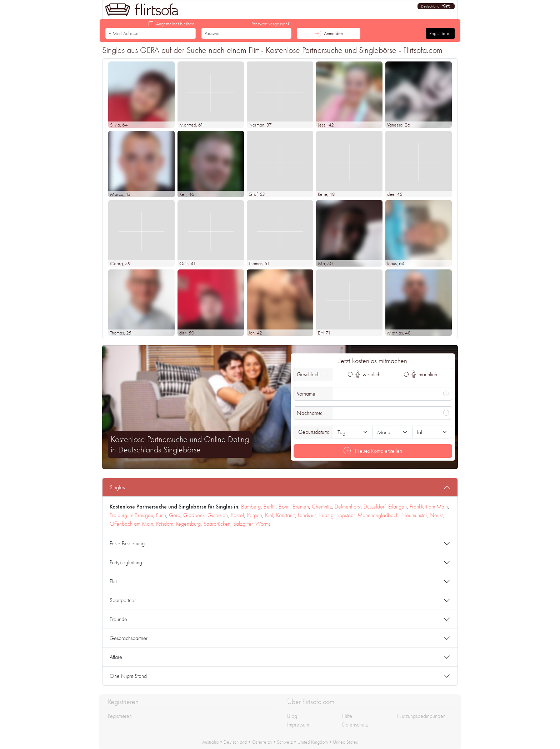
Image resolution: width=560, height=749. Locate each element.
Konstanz (286, 515)
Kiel (269, 515)
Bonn (284, 507)
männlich (424, 374)
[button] (436, 6)
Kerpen (254, 515)
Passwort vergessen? (271, 24)
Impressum (298, 725)
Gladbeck (194, 515)
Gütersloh (218, 515)
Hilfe (347, 716)
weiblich (368, 374)
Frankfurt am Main (429, 507)
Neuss (436, 515)
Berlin (270, 507)
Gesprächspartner (129, 638)
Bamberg (251, 507)
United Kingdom (313, 742)
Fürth (161, 515)
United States (345, 742)
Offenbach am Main (131, 524)
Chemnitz (322, 507)
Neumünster (414, 515)
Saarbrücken (217, 524)
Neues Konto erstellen (373, 451)
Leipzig (326, 515)
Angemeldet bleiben (175, 24)
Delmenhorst (348, 507)
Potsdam (165, 524)
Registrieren (440, 33)
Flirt (113, 581)
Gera (175, 515)
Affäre (116, 657)
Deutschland (235, 742)
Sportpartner (123, 600)
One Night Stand (128, 676)
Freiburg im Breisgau (131, 515)
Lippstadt (346, 515)
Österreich (262, 742)
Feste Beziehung (127, 543)
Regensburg (188, 524)
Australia (210, 742)
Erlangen (397, 507)
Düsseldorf (374, 507)
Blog (292, 716)
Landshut (307, 515)
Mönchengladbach (378, 515)
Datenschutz (355, 725)
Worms (263, 524)
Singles (117, 487)
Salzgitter (243, 524)
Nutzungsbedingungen (421, 716)
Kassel (237, 515)
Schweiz (285, 742)
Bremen (301, 507)
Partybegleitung (126, 562)
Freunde (118, 619)
